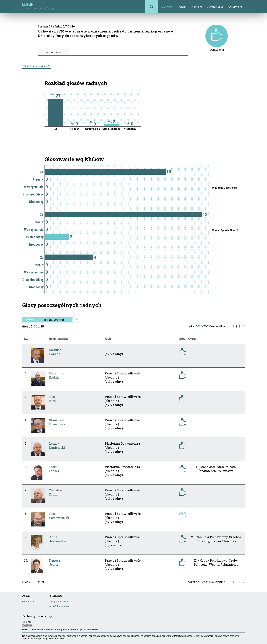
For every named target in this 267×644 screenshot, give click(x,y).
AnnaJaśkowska (57, 539)
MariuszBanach (55, 352)
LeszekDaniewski (57, 445)
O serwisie (235, 6)
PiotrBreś (53, 399)
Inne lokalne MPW (60, 606)
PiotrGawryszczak (59, 516)
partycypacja (53, 52)
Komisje (197, 6)
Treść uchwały (37, 66)
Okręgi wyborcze (59, 601)
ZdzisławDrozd (56, 492)
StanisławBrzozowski (58, 422)
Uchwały (167, 6)
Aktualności (215, 6)
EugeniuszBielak (57, 375)
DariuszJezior (55, 562)
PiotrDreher (54, 469)
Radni (182, 6)
